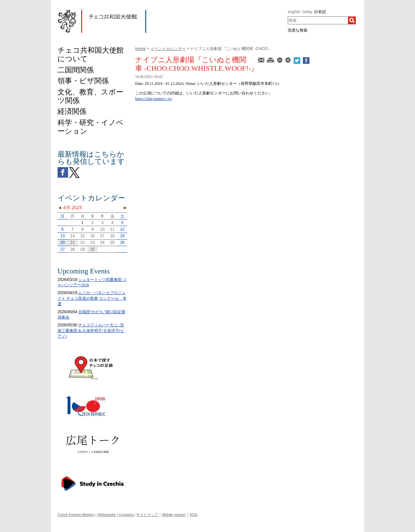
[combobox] (318, 20)
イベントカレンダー (168, 49)
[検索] (352, 20)
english (294, 12)
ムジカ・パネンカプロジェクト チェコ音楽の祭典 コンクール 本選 (92, 298)
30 (92, 249)
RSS (194, 515)
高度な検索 (298, 30)
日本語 (320, 12)
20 (62, 242)
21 (73, 242)
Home (140, 49)
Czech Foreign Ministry (76, 515)
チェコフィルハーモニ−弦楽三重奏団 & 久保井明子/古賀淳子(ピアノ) (91, 331)
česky (307, 12)
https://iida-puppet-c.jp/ (154, 99)
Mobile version (174, 515)
